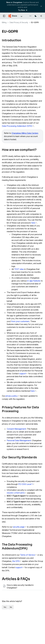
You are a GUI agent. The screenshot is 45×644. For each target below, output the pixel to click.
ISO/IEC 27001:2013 (16, 493)
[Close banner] (41, 6)
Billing (4, 22)
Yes (5, 607)
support (23, 374)
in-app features (34, 281)
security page (19, 527)
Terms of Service (28, 555)
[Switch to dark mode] (36, 16)
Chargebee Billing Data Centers (25, 133)
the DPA (17, 561)
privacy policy (12, 396)
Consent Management (16, 429)
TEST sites (19, 269)
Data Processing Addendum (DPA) (18, 126)
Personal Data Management (19, 440)
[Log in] (41, 16)
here (34, 223)
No (11, 607)
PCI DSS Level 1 (26, 484)
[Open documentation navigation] (4, 16)
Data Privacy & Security (19, 22)
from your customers (20, 321)
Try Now (23, 10)
